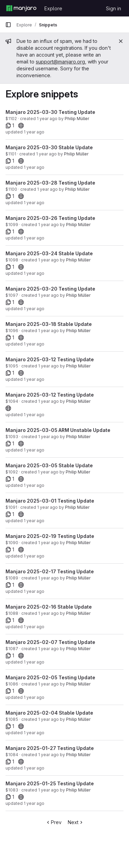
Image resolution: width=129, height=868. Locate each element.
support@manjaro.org (60, 62)
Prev (53, 822)
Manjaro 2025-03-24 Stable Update (49, 253)
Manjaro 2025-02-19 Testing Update (50, 536)
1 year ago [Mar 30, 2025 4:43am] (47, 119)
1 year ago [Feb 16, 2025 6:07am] (49, 613)
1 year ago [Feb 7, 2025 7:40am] (49, 649)
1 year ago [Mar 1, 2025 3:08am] (47, 507)
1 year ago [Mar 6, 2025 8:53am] (49, 437)
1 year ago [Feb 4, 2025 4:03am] (49, 719)
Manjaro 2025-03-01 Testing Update (50, 501)
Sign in (114, 8)
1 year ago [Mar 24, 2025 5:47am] (49, 260)
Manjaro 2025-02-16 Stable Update (49, 607)
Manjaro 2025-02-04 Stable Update (49, 713)
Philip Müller (77, 119)
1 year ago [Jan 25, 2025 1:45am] (34, 803)
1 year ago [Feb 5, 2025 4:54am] (49, 684)
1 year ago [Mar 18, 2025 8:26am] (49, 331)
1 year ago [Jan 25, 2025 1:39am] (49, 790)
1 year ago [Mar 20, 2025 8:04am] (49, 295)
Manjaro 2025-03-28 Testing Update (50, 183)
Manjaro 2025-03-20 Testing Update (50, 289)
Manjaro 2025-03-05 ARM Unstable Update (58, 430)
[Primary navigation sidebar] (8, 25)
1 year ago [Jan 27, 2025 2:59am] (49, 755)
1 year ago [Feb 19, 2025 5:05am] (49, 543)
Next (76, 822)
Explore (53, 8)
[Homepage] (21, 8)
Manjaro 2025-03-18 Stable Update (49, 324)
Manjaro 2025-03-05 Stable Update (49, 465)
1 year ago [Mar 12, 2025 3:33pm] (49, 401)
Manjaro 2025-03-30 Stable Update (49, 147)
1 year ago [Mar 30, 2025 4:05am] (46, 154)
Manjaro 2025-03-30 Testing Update (50, 112)
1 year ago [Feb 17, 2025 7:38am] (49, 578)
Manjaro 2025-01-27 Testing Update (50, 748)
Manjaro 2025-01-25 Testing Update (50, 783)
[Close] (121, 41)
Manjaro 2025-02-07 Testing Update (50, 642)
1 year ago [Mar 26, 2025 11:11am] (49, 225)
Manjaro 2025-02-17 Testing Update (50, 571)
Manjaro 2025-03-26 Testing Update (50, 218)
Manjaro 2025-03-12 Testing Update (50, 359)
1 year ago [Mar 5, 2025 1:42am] (48, 472)
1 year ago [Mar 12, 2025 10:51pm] (49, 366)
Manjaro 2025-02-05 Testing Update (50, 677)
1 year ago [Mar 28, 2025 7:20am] (47, 189)
